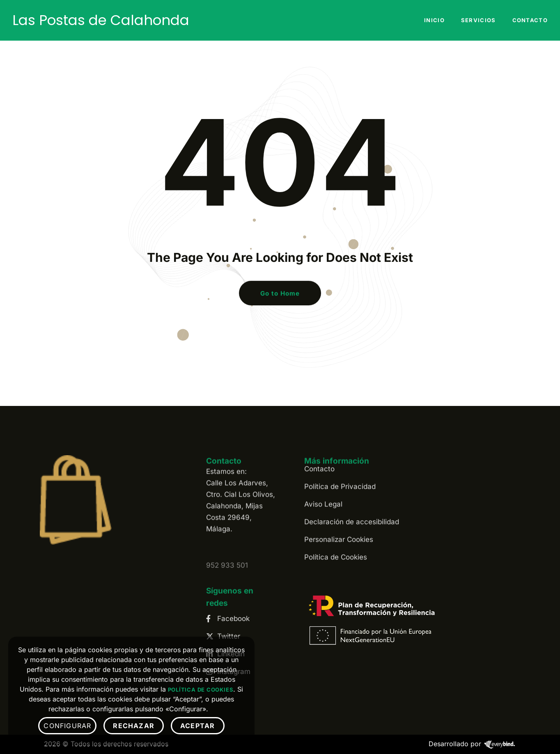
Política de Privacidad (340, 442)
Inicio (434, 20)
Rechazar (134, 726)
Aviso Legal (323, 459)
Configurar (67, 726)
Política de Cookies (336, 512)
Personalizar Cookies (339, 495)
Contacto (530, 20)
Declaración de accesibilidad (352, 477)
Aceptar (197, 726)
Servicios (479, 20)
